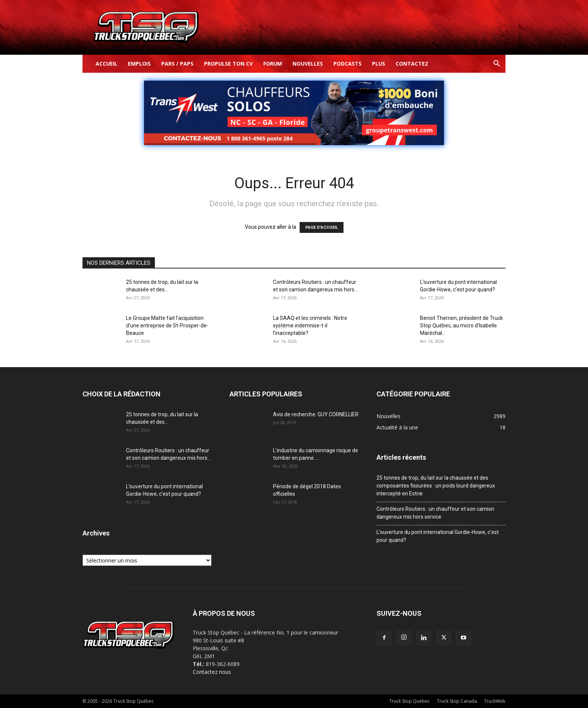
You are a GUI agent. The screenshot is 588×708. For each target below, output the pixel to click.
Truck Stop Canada (457, 701)
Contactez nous (212, 672)
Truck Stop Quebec (409, 701)
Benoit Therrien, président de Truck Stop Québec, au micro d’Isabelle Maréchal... (461, 325)
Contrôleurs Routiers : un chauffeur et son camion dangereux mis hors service (435, 513)
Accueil (106, 64)
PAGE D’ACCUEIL (322, 227)
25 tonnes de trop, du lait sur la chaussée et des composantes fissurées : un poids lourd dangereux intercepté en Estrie (436, 486)
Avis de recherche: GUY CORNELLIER (316, 414)
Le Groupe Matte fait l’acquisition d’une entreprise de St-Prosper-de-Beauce (167, 325)
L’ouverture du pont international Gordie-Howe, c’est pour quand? (438, 536)
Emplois (139, 64)
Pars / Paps (177, 64)
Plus (379, 64)
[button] (496, 64)
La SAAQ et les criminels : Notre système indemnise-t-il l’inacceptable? (310, 325)
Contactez (412, 64)
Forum (273, 64)
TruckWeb (495, 701)
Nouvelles (308, 64)
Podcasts (347, 64)
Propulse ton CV (228, 64)
